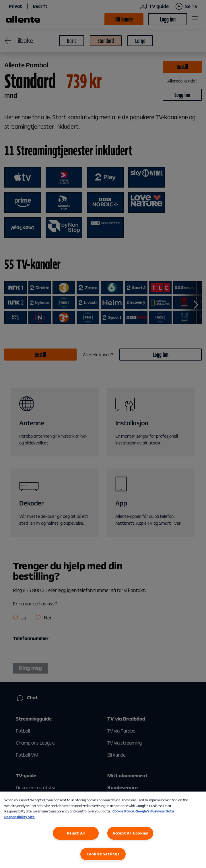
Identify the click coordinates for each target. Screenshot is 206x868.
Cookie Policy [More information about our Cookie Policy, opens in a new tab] (123, 811)
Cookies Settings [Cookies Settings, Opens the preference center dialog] (103, 854)
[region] (103, 830)
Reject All (76, 833)
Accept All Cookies (130, 833)
